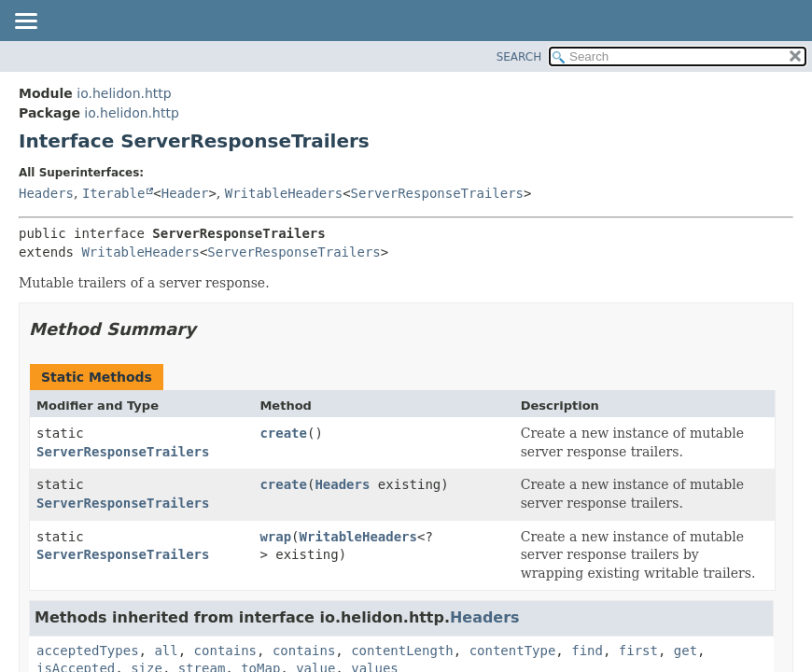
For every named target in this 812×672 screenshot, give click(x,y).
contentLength (402, 651)
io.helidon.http (124, 93)
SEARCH (519, 57)
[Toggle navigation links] (25, 22)
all (166, 651)
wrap (275, 537)
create (283, 433)
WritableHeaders (284, 193)
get (686, 651)
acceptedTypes (88, 651)
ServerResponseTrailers (437, 193)
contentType (513, 651)
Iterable (113, 193)
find (587, 651)
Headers (46, 193)
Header (185, 193)
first (638, 651)
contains (225, 651)
